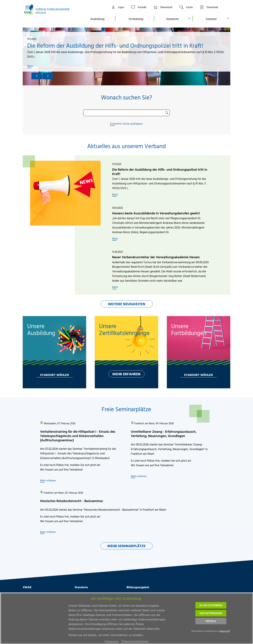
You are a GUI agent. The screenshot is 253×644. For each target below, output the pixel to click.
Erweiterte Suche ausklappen (126, 124)
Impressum (112, 641)
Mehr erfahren (48, 480)
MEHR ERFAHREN (126, 374)
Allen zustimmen (211, 605)
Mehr (30, 66)
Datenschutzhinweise (135, 641)
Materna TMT (225, 631)
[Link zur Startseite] (49, 9)
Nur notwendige (211, 613)
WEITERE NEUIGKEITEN (126, 304)
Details (211, 621)
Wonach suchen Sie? (126, 97)
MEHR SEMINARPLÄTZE (126, 546)
